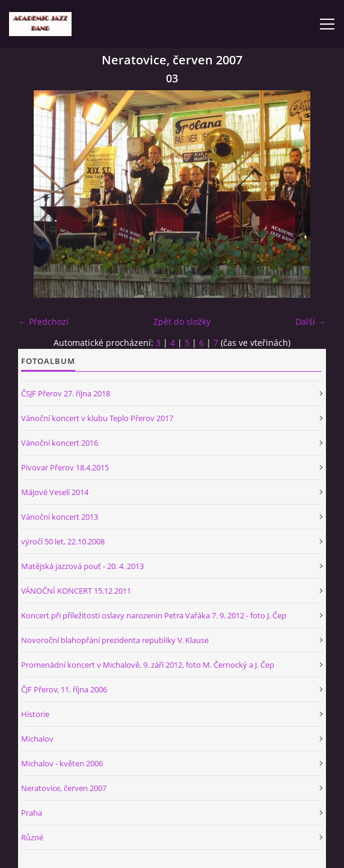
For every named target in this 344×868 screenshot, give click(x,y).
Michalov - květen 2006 (62, 763)
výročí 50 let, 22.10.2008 (63, 541)
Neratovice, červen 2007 (64, 788)
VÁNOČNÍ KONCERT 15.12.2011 (76, 591)
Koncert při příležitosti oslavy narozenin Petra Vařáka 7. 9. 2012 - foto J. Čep (154, 615)
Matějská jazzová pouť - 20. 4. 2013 (82, 566)
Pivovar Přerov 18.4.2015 (65, 467)
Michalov (37, 739)
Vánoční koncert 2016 (60, 443)
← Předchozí (43, 322)
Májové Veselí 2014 (55, 492)
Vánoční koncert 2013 (60, 517)
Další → (311, 322)
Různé (32, 837)
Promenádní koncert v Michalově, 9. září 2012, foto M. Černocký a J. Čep (148, 665)
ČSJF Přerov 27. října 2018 (66, 393)
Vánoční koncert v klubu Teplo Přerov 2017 (97, 418)
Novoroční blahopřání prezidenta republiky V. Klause (115, 640)
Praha (32, 813)
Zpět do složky (182, 322)
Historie (35, 714)
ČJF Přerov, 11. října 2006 (64, 689)
